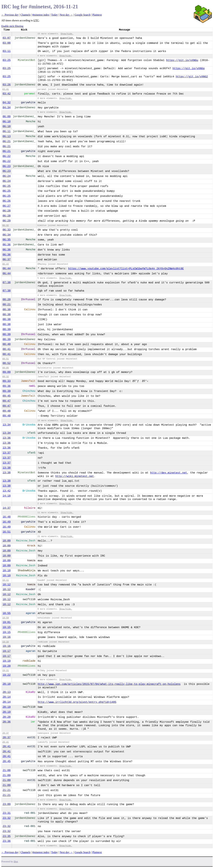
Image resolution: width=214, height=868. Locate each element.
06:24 (7, 176)
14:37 (7, 508)
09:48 (7, 411)
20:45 (7, 761)
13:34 (7, 425)
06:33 (7, 230)
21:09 (7, 775)
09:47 (7, 401)
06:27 (7, 206)
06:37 (7, 260)
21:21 (7, 790)
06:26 (7, 201)
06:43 (6, 264)
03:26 (7, 85)
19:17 (7, 651)
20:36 (7, 722)
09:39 (7, 391)
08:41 (7, 349)
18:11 (6, 580)
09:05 (6, 368)
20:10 (7, 684)
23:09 (7, 804)
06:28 (7, 211)
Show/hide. (67, 34)
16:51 (7, 532)
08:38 (7, 310)
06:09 (7, 117)
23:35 (7, 836)
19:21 (6, 671)
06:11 (7, 131)
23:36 (7, 841)
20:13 (7, 692)
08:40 (7, 344)
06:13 (7, 136)
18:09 (7, 541)
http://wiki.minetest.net (75, 476)
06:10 (7, 122)
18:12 (7, 585)
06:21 (7, 141)
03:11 (7, 51)
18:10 (7, 571)
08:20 (7, 300)
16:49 (7, 522)
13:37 (7, 453)
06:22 (7, 156)
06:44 (7, 269)
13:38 (7, 468)
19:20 (7, 666)
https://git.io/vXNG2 (192, 77)
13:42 (7, 491)
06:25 (7, 186)
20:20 (7, 717)
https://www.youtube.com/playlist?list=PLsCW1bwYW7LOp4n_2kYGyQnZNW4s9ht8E (126, 269)
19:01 (7, 622)
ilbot (16, 862)
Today (55, 15)
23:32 (7, 818)
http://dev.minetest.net (169, 473)
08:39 (7, 329)
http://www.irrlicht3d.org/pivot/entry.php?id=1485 (77, 702)
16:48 (7, 517)
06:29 (7, 221)
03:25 (7, 60)
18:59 (6, 618)
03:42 (7, 94)
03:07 (7, 38)
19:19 (7, 661)
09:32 (6, 377)
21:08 (7, 770)
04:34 (7, 108)
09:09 (7, 372)
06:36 (7, 245)
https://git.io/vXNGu (182, 60)
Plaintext (97, 15)
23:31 (7, 813)
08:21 (7, 305)
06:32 (6, 225)
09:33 (7, 381)
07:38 (7, 283)
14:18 (7, 496)
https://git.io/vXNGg (189, 69)
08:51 (6, 359)
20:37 (6, 733)
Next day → (66, 15)
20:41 (6, 742)
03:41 (6, 89)
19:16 (7, 637)
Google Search (83, 15)
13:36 (7, 438)
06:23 (7, 166)
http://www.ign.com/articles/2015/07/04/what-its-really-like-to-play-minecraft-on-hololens (109, 684)
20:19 (7, 707)
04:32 (7, 103)
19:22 (7, 675)
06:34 (7, 235)
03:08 (7, 43)
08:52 (7, 363)
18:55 (7, 613)
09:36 (7, 386)
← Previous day (10, 15)
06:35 (7, 240)
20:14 (7, 697)
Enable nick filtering (12, 26)
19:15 (7, 627)
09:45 (7, 396)
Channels (25, 15)
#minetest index (41, 15)
